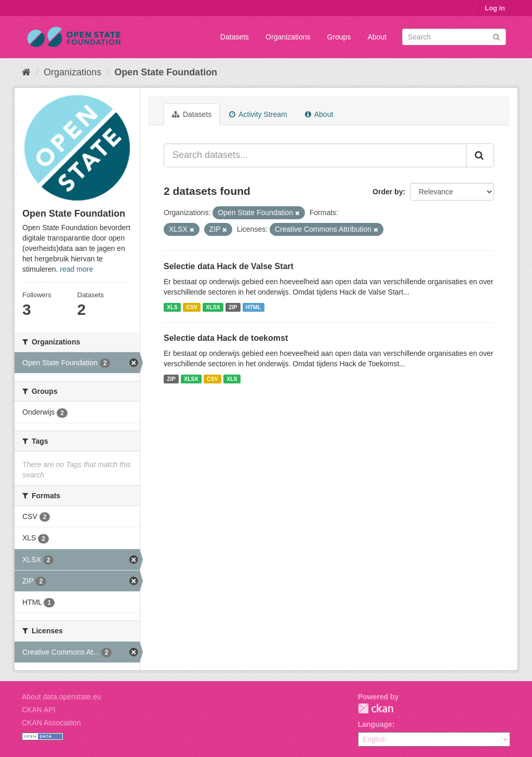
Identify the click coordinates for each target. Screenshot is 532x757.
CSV (192, 307)
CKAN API (39, 710)
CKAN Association (51, 723)
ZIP (233, 307)
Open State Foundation (166, 72)
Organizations (288, 37)
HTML (253, 307)
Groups (339, 37)
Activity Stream (258, 114)
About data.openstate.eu (62, 697)
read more (76, 269)
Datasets (235, 37)
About (377, 37)
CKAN (376, 708)
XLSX (213, 307)
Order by (388, 192)
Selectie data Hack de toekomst (226, 338)
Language (375, 724)
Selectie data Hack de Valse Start (229, 266)
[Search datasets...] (315, 155)
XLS (172, 307)
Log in (495, 8)
